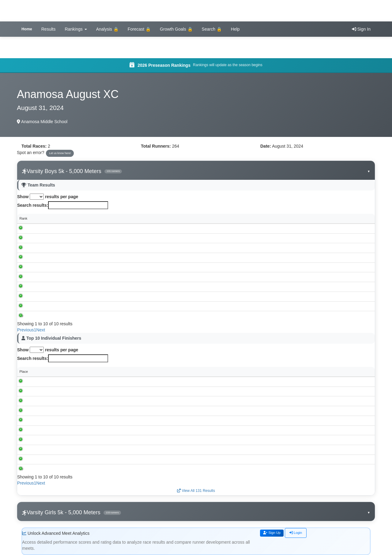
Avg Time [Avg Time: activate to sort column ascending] (299, 218)
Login (301, 533)
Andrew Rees (56, 469)
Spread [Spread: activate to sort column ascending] (341, 218)
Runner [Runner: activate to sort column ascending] (51, 372)
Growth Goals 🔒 (176, 29)
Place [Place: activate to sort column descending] (24, 372)
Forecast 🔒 (139, 29)
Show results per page (48, 197)
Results (49, 29)
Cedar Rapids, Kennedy (65, 228)
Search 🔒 (212, 29)
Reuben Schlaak (58, 459)
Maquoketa (55, 296)
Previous (25, 330)
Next (41, 330)
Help (235, 29)
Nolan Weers (56, 440)
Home (27, 29)
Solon (51, 248)
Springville (55, 306)
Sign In (361, 29)
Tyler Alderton (56, 411)
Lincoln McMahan (59, 391)
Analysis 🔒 (107, 29)
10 (21, 316)
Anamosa (54, 238)
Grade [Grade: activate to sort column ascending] (252, 372)
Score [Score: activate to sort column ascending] (161, 218)
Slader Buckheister (60, 382)
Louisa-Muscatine (60, 277)
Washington (56, 267)
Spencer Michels (58, 401)
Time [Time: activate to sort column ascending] (124, 372)
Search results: (63, 205)
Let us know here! (60, 153)
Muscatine (55, 258)
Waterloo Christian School (67, 316)
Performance (287, 372)
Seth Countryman (59, 449)
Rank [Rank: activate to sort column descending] (24, 218)
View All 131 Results (196, 491)
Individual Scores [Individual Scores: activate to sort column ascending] (199, 218)
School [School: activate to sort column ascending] (52, 218)
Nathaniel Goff (57, 430)
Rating (345, 372)
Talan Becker (56, 420)
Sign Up (274, 533)
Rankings (76, 29)
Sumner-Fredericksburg (65, 287)
